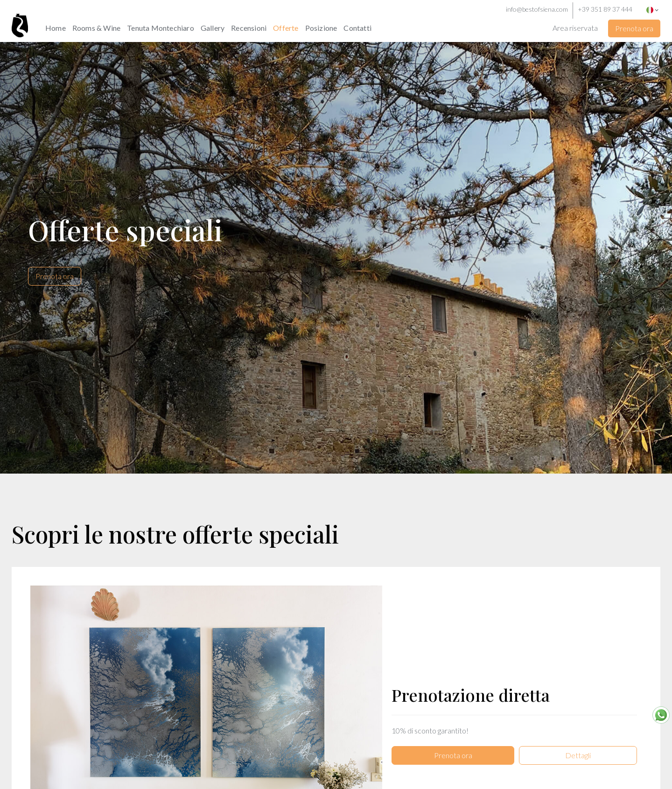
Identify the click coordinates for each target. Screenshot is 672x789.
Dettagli (578, 742)
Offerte (286, 28)
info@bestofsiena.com (537, 9)
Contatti (357, 28)
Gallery (213, 28)
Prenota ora (634, 28)
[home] (27, 19)
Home (56, 28)
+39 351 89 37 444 (605, 9)
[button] (654, 9)
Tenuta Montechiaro (161, 28)
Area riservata (575, 28)
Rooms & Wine (96, 28)
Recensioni (249, 28)
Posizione (321, 28)
